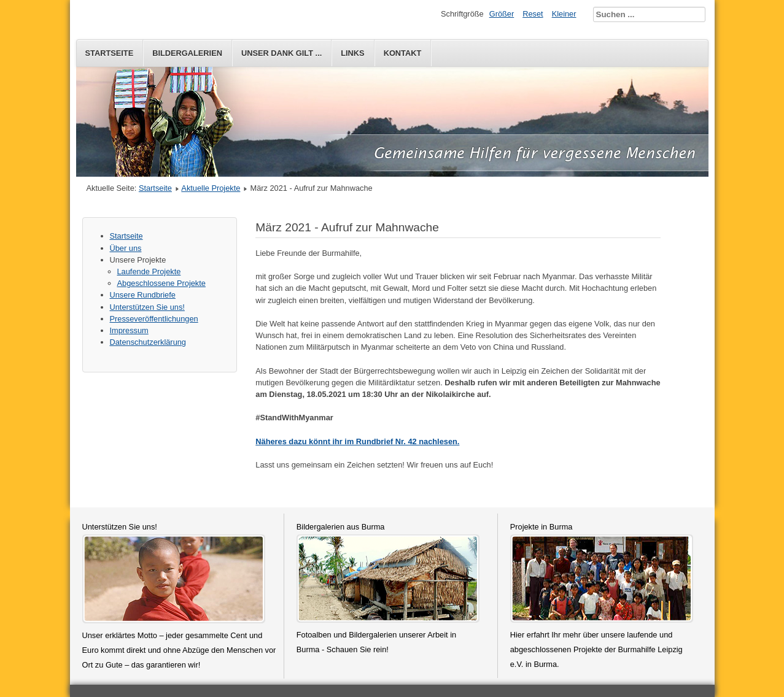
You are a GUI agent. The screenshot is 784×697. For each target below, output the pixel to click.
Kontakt (403, 53)
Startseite (110, 53)
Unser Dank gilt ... (281, 53)
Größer (502, 14)
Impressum (129, 330)
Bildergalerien (187, 53)
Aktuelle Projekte (211, 188)
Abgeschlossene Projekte (161, 283)
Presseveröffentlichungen (154, 319)
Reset (533, 14)
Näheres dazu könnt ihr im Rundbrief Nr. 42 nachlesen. (357, 441)
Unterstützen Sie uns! (147, 307)
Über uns (126, 248)
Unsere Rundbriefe (143, 295)
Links (352, 53)
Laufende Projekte (149, 271)
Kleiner (564, 14)
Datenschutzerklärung (148, 342)
